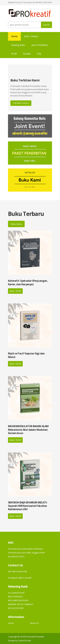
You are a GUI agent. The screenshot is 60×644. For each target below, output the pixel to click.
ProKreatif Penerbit (34, 637)
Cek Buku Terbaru (21, 103)
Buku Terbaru (31, 36)
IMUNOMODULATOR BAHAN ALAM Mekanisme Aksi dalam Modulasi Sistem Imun (28, 430)
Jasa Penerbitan (40, 45)
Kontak (27, 54)
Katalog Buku (18, 45)
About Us (34, 623)
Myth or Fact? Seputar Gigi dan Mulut (26, 355)
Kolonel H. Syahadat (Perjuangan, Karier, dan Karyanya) (28, 282)
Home (14, 36)
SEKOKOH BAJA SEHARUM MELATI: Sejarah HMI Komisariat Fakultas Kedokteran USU (28, 506)
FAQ (39, 54)
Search (46, 25)
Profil (14, 54)
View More (16, 224)
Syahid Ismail (24, 640)
